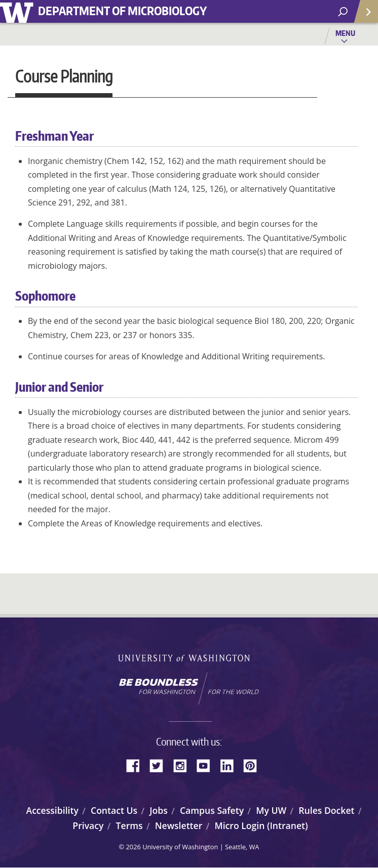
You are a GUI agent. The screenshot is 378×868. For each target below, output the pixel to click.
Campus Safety (212, 810)
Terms (129, 825)
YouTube (207, 765)
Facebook (137, 765)
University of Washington (18, 11)
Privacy (88, 825)
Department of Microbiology (122, 11)
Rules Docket (326, 810)
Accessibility (52, 810)
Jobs (159, 810)
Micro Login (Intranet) (261, 825)
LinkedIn (231, 765)
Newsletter (179, 825)
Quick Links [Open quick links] (363, 15)
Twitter (160, 765)
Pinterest (254, 765)
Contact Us (114, 810)
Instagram (183, 765)
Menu (345, 33)
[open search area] (343, 12)
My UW (271, 810)
